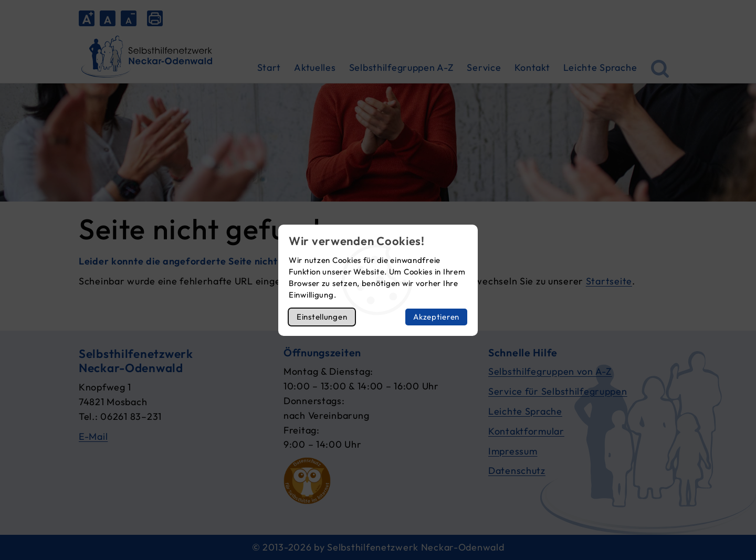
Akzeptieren (436, 317)
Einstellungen (322, 317)
